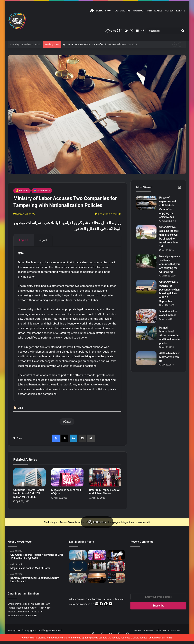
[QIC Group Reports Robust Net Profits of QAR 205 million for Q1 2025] (29, 484)
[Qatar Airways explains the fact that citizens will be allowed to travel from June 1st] (146, 232)
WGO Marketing (104, 606)
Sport (109, 11)
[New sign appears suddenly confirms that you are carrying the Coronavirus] (146, 261)
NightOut (139, 11)
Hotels (169, 11)
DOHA (99, 11)
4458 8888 (32, 622)
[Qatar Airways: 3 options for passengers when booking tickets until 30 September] (146, 287)
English (24, 240)
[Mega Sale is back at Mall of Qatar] (67, 484)
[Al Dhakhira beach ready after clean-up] (146, 358)
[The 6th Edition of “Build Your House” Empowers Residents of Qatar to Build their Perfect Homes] (78, 585)
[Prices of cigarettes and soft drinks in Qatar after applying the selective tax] (146, 203)
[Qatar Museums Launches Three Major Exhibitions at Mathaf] (97, 573)
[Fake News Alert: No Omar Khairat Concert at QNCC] (116, 585)
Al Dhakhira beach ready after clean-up (170, 357)
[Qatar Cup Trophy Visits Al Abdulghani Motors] (105, 484)
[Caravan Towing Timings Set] (97, 585)
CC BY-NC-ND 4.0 (94, 611)
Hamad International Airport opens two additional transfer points (170, 335)
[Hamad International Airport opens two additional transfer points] (146, 333)
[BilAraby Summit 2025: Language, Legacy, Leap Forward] (116, 562)
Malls (158, 11)
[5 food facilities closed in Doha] (146, 316)
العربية (43, 240)
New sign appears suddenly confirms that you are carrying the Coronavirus (170, 264)
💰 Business (22, 191)
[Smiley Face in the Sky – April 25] (78, 573)
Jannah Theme (29, 640)
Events (181, 11)
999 (48, 611)
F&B (150, 11)
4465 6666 (45, 615)
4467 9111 (38, 618)
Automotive (123, 11)
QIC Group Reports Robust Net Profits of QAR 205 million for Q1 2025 (100, 44)
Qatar (68, 428)
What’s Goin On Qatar (80, 606)
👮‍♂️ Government (42, 191)
